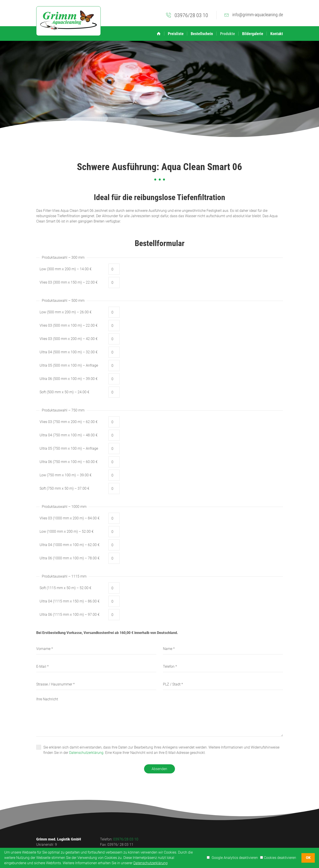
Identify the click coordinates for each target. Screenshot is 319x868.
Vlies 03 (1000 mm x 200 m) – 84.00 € (70, 518)
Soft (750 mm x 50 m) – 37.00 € (64, 488)
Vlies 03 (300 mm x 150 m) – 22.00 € (69, 282)
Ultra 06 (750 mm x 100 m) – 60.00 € (69, 462)
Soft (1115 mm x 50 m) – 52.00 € (65, 588)
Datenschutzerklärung (86, 753)
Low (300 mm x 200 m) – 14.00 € (66, 269)
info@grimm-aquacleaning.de (258, 15)
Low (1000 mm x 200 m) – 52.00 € (67, 531)
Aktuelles (202, 839)
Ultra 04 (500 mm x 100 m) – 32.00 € (69, 352)
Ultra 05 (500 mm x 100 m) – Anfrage (69, 365)
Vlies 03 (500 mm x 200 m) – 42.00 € (69, 339)
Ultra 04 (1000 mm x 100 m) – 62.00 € (70, 545)
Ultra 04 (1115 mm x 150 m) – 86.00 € (70, 601)
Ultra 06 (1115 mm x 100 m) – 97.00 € (70, 615)
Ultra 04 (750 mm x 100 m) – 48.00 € (69, 435)
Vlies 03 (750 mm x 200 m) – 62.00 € (69, 422)
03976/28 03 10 (191, 15)
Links (218, 839)
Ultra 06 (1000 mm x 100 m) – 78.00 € (70, 558)
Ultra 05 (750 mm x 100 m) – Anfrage (69, 448)
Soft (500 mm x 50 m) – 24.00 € (64, 392)
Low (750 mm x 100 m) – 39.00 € (66, 475)
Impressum (235, 839)
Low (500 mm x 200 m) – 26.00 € (66, 312)
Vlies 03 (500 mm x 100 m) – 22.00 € (69, 325)
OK (308, 858)
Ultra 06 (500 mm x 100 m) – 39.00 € (69, 379)
